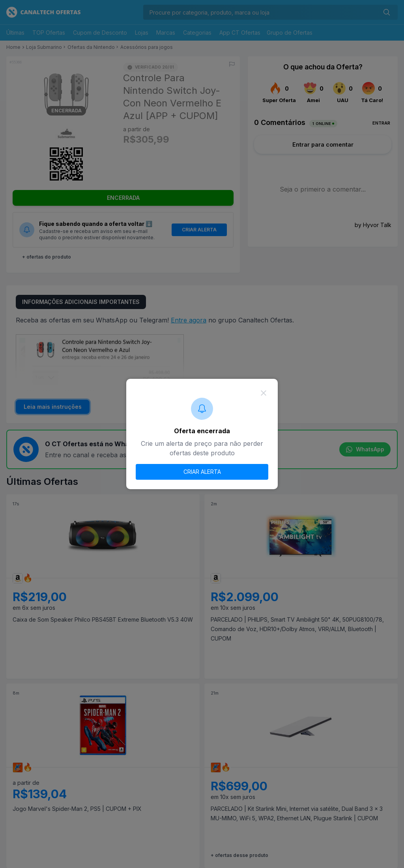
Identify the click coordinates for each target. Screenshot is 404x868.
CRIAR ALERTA (202, 472)
